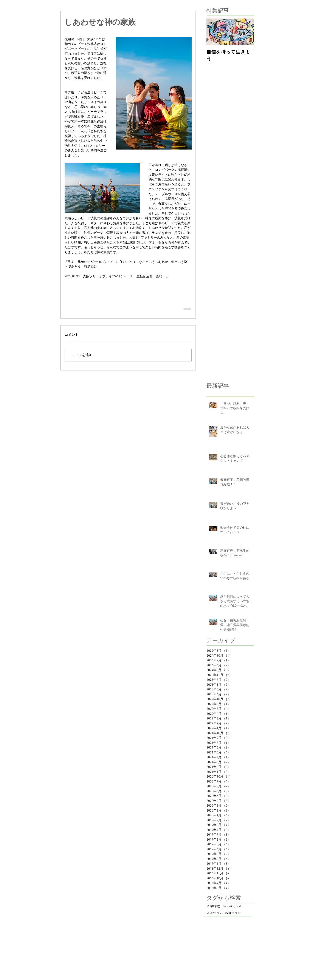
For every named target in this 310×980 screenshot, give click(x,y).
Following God (232, 907)
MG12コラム (215, 913)
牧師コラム (233, 913)
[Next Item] (247, 32)
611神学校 (213, 907)
